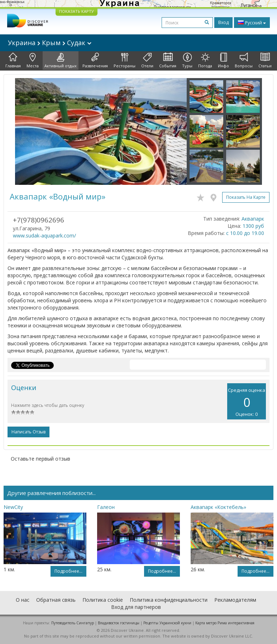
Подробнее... (68, 571)
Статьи (265, 61)
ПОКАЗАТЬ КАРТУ (77, 11)
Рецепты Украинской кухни (167, 623)
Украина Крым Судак (50, 43)
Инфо (223, 61)
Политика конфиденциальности (169, 600)
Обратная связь (56, 600)
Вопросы (244, 61)
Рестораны (125, 61)
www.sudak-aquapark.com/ (44, 236)
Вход (223, 22)
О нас (23, 600)
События (168, 61)
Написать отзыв (28, 432)
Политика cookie (103, 600)
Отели (147, 61)
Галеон (106, 507)
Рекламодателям (235, 600)
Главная (13, 61)
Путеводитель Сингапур (73, 623)
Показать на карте (246, 197)
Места (33, 61)
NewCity (13, 507)
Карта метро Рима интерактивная (225, 623)
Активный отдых (61, 61)
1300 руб (253, 226)
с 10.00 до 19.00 (245, 233)
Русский (252, 23)
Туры (187, 61)
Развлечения (95, 61)
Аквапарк (253, 219)
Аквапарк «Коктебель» (218, 507)
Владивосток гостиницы (119, 623)
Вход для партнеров (136, 607)
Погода (205, 61)
